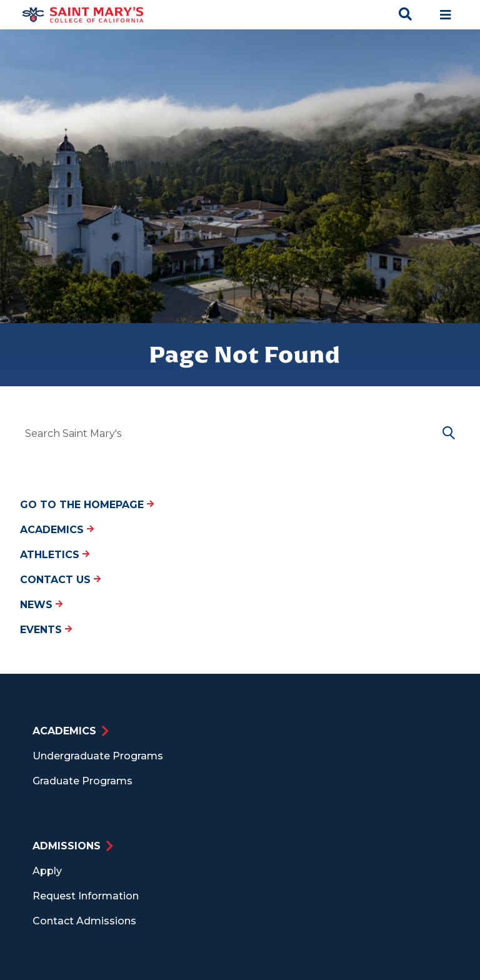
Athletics (55, 555)
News (41, 605)
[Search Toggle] (406, 15)
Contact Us (60, 580)
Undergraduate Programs (98, 756)
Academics (57, 530)
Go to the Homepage (87, 505)
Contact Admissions (84, 921)
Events (46, 630)
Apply (47, 871)
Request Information (86, 896)
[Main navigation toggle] (446, 15)
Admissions (67, 846)
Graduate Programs (82, 781)
